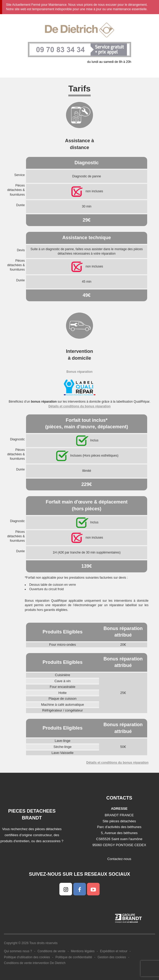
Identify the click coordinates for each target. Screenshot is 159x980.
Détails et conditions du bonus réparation (79, 406)
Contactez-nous (119, 859)
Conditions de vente (52, 951)
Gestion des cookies (112, 957)
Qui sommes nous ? (18, 951)
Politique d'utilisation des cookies (27, 957)
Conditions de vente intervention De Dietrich (35, 963)
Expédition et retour (114, 951)
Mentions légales (83, 951)
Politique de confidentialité (74, 957)
